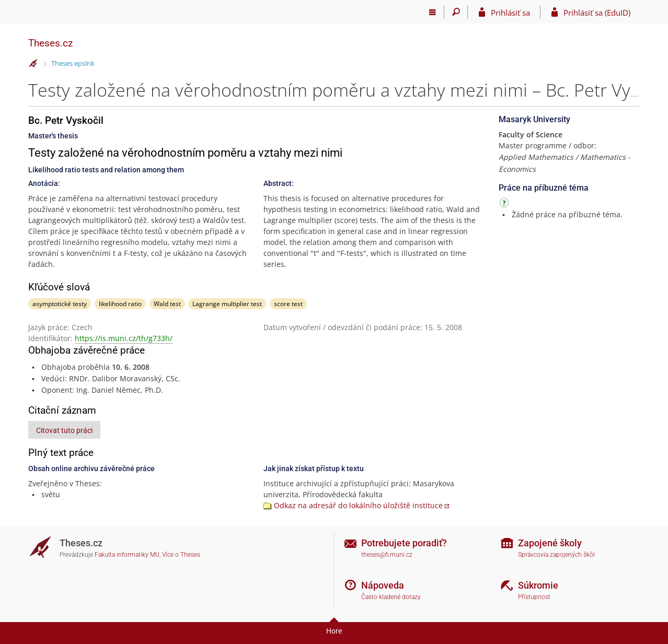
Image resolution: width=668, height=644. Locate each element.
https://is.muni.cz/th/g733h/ (124, 338)
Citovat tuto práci (64, 430)
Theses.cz (50, 43)
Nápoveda (383, 585)
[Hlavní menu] (433, 12)
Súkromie (538, 585)
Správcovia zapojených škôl (556, 555)
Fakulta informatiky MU (127, 555)
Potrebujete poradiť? (404, 543)
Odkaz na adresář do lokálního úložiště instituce (358, 505)
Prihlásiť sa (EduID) (597, 13)
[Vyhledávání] (456, 12)
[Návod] (505, 204)
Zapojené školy (550, 543)
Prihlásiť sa (510, 13)
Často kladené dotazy (391, 597)
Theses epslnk (73, 63)
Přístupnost (534, 597)
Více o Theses (181, 555)
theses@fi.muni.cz (387, 555)
